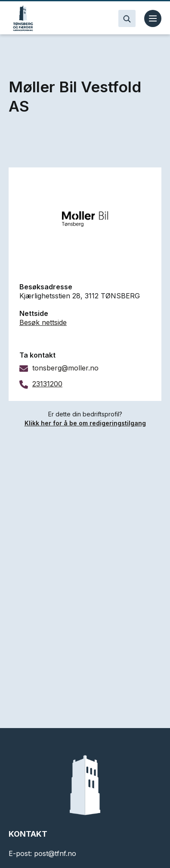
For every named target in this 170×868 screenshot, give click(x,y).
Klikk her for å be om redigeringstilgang (85, 423)
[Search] (127, 18)
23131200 (47, 384)
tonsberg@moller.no (65, 368)
